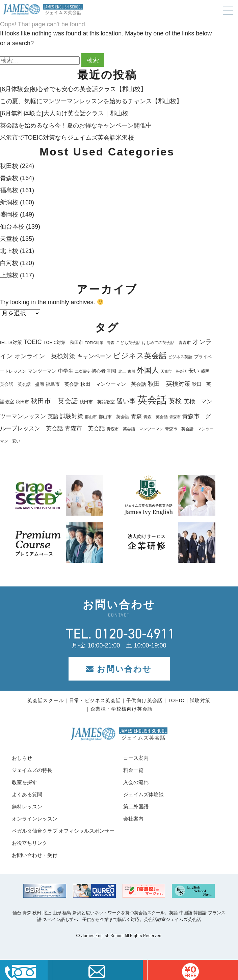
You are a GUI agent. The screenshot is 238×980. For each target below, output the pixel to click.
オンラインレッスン (35, 819)
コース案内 (136, 758)
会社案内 (133, 819)
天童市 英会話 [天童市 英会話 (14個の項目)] (174, 371)
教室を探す (24, 782)
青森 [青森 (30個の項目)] (136, 416)
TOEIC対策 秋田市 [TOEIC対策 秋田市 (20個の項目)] (63, 342)
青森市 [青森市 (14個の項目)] (175, 417)
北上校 (9, 251)
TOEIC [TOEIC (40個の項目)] (33, 342)
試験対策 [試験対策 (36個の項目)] (72, 416)
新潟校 (9, 202)
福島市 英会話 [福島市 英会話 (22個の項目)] (62, 384)
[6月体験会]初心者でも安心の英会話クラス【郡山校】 (73, 89)
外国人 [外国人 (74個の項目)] (148, 370)
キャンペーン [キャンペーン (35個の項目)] (94, 356)
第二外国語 (136, 806)
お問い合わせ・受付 (35, 855)
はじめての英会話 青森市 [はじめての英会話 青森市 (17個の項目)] (166, 343)
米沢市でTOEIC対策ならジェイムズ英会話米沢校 (67, 138)
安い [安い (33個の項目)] (194, 371)
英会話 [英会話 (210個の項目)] (152, 400)
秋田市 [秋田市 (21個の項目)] (22, 402)
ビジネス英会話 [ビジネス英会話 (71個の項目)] (140, 356)
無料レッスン (27, 806)
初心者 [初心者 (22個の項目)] (99, 371)
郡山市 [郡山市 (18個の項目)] (91, 417)
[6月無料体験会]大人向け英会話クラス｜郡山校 (64, 113)
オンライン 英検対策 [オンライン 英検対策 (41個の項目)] (45, 356)
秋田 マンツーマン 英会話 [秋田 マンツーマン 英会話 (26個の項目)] (113, 384)
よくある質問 (27, 794)
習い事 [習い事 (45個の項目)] (126, 401)
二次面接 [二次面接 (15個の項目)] (82, 371)
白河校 (9, 263)
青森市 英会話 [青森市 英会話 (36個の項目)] (85, 428)
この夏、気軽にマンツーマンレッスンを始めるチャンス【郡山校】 (91, 101)
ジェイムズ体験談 (143, 794)
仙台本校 (12, 227)
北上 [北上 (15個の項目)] (122, 371)
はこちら (190, 970)
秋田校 (9, 166)
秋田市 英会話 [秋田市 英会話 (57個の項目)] (54, 401)
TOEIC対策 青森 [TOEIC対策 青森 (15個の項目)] (100, 343)
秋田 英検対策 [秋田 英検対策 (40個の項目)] (169, 384)
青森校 (9, 178)
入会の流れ (136, 782)
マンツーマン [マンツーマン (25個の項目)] (42, 371)
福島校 (9, 190)
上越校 (9, 275)
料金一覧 (133, 770)
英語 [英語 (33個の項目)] (53, 416)
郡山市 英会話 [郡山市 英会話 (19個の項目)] (114, 417)
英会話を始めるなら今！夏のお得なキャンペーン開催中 (76, 125)
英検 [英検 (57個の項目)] (175, 401)
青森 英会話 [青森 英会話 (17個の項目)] (156, 417)
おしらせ (22, 758)
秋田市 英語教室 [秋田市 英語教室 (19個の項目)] (97, 402)
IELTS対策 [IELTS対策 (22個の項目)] (11, 342)
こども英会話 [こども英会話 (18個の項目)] (128, 343)
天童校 (9, 239)
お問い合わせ (119, 669)
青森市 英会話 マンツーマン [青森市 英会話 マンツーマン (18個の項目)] (135, 429)
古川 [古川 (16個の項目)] (131, 371)
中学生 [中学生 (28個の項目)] (66, 371)
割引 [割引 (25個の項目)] (112, 371)
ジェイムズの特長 (32, 770)
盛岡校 (9, 214)
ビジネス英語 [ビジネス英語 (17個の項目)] (180, 357)
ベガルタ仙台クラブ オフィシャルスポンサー (63, 831)
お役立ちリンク (30, 843)
